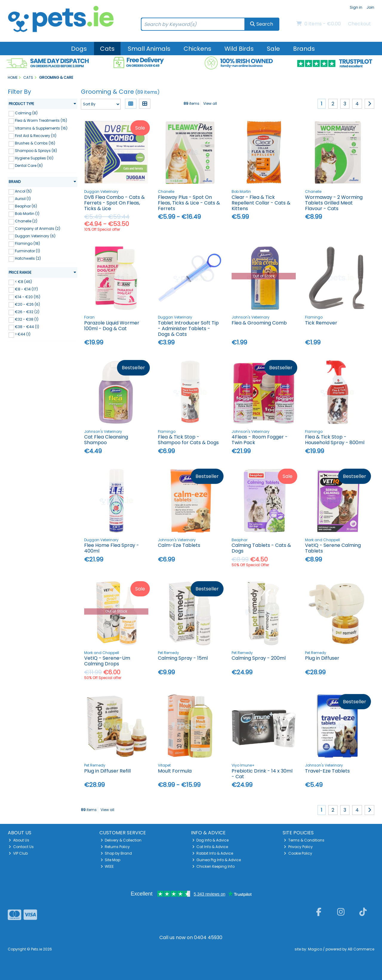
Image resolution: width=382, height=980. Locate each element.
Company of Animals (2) (38, 229)
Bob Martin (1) (27, 214)
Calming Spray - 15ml (183, 658)
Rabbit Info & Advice (213, 853)
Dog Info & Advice (211, 840)
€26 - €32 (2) (27, 312)
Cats (107, 49)
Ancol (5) (23, 191)
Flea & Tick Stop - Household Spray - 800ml (335, 440)
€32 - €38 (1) (27, 319)
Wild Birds (239, 49)
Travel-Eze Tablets (327, 771)
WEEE (107, 866)
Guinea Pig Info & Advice (217, 860)
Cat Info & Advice (210, 847)
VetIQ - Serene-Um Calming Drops (107, 661)
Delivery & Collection (121, 840)
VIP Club (18, 853)
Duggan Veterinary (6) (35, 236)
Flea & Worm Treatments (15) (41, 120)
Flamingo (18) (27, 243)
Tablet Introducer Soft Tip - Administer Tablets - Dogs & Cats (188, 329)
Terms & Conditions (304, 840)
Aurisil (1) (23, 199)
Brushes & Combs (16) (35, 143)
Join (370, 7)
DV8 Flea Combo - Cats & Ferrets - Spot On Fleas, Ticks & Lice (114, 203)
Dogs (79, 49)
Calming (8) (26, 113)
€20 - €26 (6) (27, 304)
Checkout (359, 24)
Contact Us (21, 847)
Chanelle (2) (26, 221)
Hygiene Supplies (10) (34, 158)
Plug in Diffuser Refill (107, 771)
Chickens (197, 49)
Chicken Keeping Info (214, 866)
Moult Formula (175, 771)
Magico (315, 949)
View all (210, 103)
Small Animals (149, 49)
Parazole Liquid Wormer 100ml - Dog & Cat (112, 326)
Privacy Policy (298, 847)
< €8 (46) (23, 282)
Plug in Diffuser (322, 658)
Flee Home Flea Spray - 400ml (112, 548)
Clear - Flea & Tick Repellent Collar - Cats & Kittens (261, 203)
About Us (19, 840)
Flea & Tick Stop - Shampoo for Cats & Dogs (188, 440)
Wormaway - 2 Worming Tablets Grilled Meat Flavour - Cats (334, 203)
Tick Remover (321, 323)
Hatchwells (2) (28, 258)
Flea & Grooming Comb (259, 323)
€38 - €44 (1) (27, 327)
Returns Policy (115, 847)
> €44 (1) (23, 334)
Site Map (111, 860)
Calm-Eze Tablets (179, 545)
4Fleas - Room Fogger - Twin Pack (260, 440)
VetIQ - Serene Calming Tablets (333, 548)
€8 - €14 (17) (26, 289)
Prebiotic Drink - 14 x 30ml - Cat (262, 774)
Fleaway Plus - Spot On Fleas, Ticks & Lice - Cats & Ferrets (189, 203)
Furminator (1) (27, 251)
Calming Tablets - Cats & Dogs (261, 548)
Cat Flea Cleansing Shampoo (106, 440)
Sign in (356, 7)
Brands (304, 49)
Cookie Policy (298, 853)
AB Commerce (361, 949)
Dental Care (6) (29, 166)
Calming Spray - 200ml (259, 658)
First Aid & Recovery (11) (36, 135)
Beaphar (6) (26, 206)
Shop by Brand (116, 853)
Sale (273, 49)
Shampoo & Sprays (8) (36, 151)
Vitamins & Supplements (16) (41, 128)
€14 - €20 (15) (28, 297)
